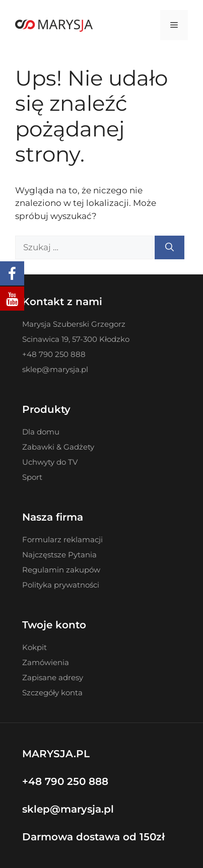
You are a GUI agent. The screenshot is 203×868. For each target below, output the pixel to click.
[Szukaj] (170, 248)
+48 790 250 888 (65, 781)
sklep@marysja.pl (68, 809)
